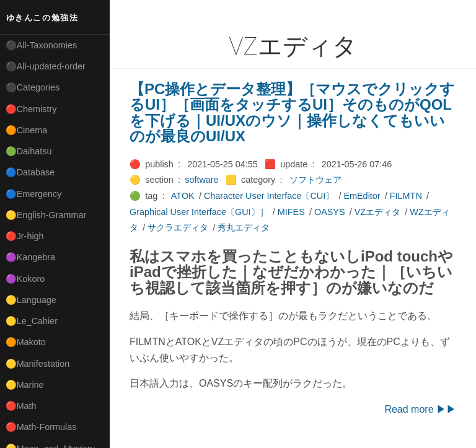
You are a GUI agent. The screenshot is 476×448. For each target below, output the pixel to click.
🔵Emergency (34, 194)
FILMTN (406, 196)
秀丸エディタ (244, 227)
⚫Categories (33, 87)
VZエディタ (377, 212)
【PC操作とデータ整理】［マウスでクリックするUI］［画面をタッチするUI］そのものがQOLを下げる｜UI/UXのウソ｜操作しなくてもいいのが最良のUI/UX (292, 113)
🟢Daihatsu (29, 151)
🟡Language (31, 300)
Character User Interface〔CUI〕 (269, 196)
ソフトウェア (315, 180)
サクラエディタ (178, 227)
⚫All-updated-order (46, 66)
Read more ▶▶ (420, 409)
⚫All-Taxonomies (42, 45)
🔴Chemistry (31, 109)
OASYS (330, 212)
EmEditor (362, 196)
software (201, 180)
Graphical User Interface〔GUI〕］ (199, 212)
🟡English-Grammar (46, 215)
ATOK (183, 196)
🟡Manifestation (38, 364)
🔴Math (21, 406)
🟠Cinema (27, 130)
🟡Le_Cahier (32, 321)
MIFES (291, 212)
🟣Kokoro (25, 279)
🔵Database (30, 172)
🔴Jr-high (25, 236)
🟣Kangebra (30, 257)
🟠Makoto (26, 342)
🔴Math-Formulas (41, 427)
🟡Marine (25, 385)
